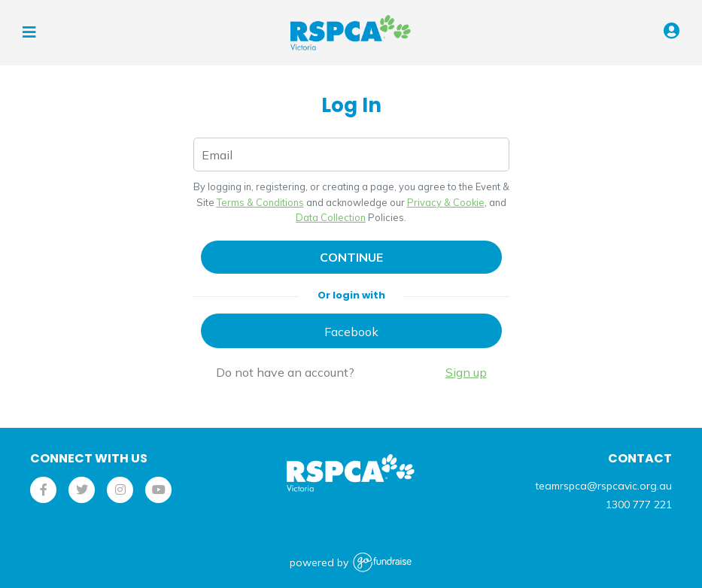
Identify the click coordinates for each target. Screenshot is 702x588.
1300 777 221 (639, 505)
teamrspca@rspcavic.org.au (603, 486)
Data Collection (331, 217)
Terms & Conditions (260, 202)
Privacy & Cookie (446, 202)
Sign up (466, 372)
